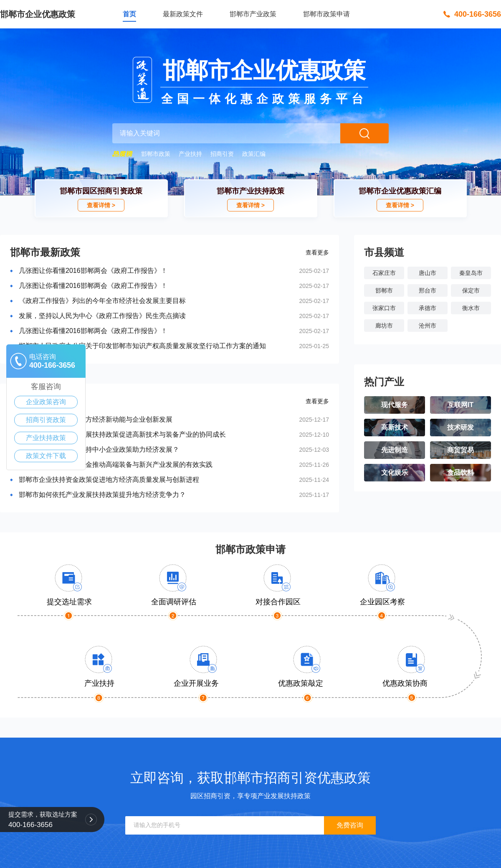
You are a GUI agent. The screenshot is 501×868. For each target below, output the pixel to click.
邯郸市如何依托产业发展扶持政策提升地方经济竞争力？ (102, 495)
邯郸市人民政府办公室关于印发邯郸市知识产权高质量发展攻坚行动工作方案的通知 (142, 346)
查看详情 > (101, 205)
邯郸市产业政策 (253, 14)
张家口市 (384, 308)
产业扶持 (190, 154)
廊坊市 (384, 326)
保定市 (471, 290)
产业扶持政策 (46, 438)
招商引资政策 (46, 420)
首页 (129, 14)
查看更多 (317, 252)
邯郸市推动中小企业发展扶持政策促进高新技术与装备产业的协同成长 (122, 434)
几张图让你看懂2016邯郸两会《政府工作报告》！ (93, 271)
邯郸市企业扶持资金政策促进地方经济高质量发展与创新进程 (109, 480)
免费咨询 (350, 825)
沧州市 (428, 326)
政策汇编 (254, 154)
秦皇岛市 (471, 273)
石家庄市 (384, 273)
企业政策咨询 (46, 402)
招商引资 (222, 154)
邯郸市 (384, 290)
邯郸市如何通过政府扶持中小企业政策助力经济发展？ (99, 449)
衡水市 (471, 308)
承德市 (428, 308)
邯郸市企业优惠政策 (38, 14)
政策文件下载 (46, 456)
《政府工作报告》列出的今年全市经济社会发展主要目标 (102, 301)
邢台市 (428, 290)
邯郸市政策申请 (326, 14)
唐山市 (428, 273)
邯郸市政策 (156, 154)
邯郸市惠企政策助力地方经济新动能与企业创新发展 (96, 419)
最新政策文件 (183, 14)
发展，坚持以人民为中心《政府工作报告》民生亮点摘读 (102, 316)
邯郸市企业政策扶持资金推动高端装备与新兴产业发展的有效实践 (116, 465)
